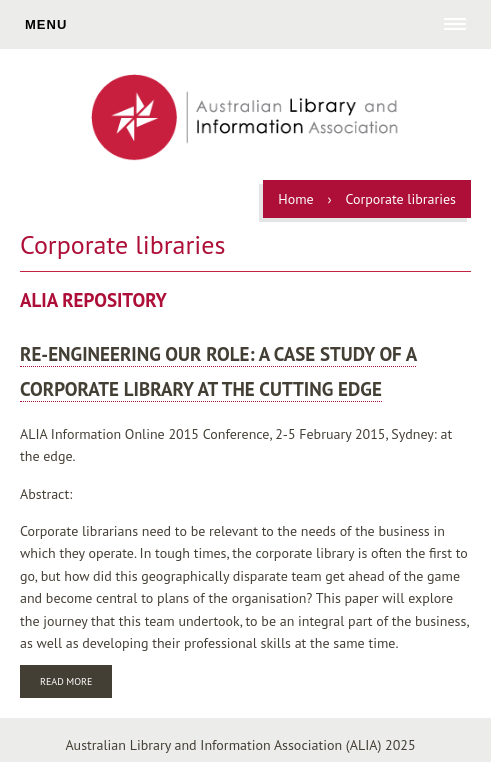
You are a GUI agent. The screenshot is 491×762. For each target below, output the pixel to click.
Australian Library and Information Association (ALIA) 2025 (240, 745)
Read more (76, 683)
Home (295, 199)
